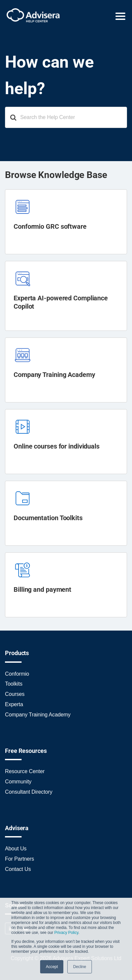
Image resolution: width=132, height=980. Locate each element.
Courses (15, 694)
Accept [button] (52, 967)
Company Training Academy (38, 715)
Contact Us (18, 869)
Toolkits (14, 684)
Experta (14, 704)
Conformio (17, 674)
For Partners (20, 859)
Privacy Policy (66, 933)
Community (18, 782)
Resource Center (25, 771)
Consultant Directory (29, 792)
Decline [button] (79, 967)
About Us (16, 849)
